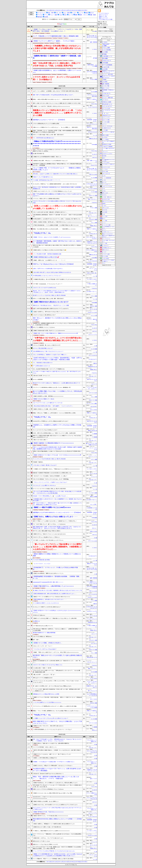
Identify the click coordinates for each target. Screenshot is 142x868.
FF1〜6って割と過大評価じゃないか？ (43, 348)
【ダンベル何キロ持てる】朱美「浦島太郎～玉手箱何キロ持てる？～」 (50, 212)
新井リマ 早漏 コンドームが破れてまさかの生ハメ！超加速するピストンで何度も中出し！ (55, 521)
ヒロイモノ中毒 (106, 86)
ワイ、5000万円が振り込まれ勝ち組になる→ (44, 138)
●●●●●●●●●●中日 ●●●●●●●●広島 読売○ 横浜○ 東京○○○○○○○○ (48, 582)
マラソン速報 (94, 296)
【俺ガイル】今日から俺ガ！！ (41, 440)
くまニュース (94, 384)
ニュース (81, 13)
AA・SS (71, 15)
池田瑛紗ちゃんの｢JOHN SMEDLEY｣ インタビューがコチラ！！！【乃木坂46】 (57, 512)
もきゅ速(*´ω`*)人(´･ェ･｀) (107, 232)
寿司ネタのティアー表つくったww (41, 841)
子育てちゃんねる (93, 174)
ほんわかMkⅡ (94, 407)
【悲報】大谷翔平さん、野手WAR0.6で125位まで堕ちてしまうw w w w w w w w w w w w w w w (56, 312)
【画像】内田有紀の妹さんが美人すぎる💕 (46, 257)
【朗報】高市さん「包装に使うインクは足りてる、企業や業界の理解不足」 (51, 743)
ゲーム (46, 15)
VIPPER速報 (94, 145)
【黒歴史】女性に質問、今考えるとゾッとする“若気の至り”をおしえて (50, 161)
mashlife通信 (94, 258)
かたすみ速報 (94, 92)
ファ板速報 (95, 434)
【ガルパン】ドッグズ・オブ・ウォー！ (43, 646)
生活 (65, 15)
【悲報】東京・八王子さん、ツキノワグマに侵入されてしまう (48, 838)
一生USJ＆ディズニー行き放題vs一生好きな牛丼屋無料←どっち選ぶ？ (50, 476)
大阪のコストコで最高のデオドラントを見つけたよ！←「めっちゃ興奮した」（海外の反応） (56, 127)
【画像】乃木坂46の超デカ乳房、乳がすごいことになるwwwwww (49, 331)
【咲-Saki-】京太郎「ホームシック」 (42, 376)
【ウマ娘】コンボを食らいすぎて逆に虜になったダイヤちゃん (48, 540)
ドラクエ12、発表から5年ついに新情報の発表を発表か (46, 199)
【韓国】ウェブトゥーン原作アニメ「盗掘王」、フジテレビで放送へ (54, 41)
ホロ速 (95, 538)
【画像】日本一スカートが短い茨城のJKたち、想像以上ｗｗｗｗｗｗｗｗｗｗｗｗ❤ (55, 333)
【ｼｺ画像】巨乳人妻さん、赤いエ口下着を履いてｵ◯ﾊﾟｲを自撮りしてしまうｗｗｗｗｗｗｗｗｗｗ (57, 279)
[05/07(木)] (84, 10)
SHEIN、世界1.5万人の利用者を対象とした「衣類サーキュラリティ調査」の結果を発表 (54, 433)
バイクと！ (104, 223)
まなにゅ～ (95, 528)
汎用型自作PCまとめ (92, 366)
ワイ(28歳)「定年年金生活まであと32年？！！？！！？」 (47, 180)
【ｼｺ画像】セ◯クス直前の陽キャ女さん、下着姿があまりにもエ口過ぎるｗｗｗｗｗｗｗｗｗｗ (56, 469)
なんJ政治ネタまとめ (106, 128)
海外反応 (40, 17)
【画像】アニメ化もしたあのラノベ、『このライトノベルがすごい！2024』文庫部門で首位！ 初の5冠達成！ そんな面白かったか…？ (57, 30)
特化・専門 (51, 13)
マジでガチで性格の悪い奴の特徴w (42, 560)
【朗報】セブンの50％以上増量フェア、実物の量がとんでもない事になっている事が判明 (55, 618)
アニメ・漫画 (53, 15)
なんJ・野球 (67, 13)
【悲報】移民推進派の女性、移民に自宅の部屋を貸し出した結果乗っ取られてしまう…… (55, 594)
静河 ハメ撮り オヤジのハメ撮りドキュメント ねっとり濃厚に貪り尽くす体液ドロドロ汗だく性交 (57, 103)
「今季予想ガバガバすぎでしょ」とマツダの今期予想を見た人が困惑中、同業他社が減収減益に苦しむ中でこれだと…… (57, 339)
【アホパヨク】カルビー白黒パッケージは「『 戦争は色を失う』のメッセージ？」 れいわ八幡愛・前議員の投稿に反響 (56, 671)
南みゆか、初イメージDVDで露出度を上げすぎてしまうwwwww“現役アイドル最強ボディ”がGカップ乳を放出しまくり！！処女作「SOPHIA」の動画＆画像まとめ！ (57, 292)
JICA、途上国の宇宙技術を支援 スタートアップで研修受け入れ (49, 369)
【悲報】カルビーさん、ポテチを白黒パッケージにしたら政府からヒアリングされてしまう (55, 805)
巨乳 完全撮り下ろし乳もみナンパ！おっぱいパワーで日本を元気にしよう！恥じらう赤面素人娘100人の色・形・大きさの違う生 (57, 786)
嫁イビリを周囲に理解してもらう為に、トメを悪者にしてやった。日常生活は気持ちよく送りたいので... (57, 392)
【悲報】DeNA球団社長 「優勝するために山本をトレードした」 (49, 573)
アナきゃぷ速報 (94, 79)
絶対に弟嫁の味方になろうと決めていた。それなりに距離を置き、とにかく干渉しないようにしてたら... (57, 722)
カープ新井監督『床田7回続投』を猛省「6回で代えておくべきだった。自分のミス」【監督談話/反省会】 (57, 242)
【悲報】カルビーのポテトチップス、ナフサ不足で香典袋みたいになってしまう (53, 191)
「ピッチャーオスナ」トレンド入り (42, 564)
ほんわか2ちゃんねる (106, 167)
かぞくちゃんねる (93, 393)
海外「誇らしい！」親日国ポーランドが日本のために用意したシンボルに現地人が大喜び (57, 319)
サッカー (74, 13)
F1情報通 (104, 79)
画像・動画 (93, 15)
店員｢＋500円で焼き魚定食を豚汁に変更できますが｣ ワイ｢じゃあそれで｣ (51, 309)
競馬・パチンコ (84, 15)
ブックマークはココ (104, 13)
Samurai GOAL (94, 165)
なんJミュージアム (93, 334)
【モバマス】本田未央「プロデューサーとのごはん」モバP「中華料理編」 (51, 479)
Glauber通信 (94, 31)
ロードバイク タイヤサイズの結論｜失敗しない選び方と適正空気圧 (49, 489)
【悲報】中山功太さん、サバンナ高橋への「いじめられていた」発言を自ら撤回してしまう (55, 783)
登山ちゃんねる (106, 95)
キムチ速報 (105, 52)
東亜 (87, 13)
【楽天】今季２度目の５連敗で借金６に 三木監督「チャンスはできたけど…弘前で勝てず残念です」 (57, 751)
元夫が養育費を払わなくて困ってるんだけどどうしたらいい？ (48, 351)
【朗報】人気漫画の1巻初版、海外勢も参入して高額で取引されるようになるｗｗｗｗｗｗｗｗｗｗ (57, 222)
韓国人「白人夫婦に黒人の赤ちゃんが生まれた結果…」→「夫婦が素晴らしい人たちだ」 (55, 229)
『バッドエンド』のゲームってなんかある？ (45, 649)
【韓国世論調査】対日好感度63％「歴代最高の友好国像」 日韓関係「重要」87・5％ (57, 577)
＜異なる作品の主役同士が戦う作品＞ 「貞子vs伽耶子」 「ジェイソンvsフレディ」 (53, 406)
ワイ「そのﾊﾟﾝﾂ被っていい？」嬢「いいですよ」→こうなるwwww (49, 524)
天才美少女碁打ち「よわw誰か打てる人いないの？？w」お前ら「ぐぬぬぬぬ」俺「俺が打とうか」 (57, 219)
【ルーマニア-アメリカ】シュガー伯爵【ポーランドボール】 (48, 403)
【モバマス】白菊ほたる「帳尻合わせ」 (43, 636)
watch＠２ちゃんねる (92, 312)
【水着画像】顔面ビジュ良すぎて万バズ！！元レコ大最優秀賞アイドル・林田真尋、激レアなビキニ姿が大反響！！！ (57, 500)
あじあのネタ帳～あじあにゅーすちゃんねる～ (92, 37)
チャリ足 (95, 135)
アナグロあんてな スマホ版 (106, 19)
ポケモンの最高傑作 (38, 379)
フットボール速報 (93, 493)
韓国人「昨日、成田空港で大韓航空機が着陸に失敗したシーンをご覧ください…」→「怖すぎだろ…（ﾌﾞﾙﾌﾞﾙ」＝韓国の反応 (56, 778)
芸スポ (92, 13)
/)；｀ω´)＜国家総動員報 (107, 178)
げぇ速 (95, 483)
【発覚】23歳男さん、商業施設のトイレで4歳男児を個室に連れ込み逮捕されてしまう (54, 824)
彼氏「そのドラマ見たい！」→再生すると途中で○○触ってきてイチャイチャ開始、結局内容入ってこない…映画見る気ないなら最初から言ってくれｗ (58, 504)
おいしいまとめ (94, 309)
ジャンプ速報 (94, 601)
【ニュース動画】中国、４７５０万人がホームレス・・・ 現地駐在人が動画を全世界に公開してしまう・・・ (57, 169)
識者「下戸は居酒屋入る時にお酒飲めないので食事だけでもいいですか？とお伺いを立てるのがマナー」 (57, 195)
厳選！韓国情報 (94, 42)
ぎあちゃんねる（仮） (92, 273)
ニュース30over (105, 169)
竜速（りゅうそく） (93, 199)
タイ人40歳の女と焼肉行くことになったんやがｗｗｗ (46, 603)
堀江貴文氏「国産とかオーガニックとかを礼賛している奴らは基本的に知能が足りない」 (57, 656)
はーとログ (104, 252)
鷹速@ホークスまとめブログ (107, 234)
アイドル (40, 15)
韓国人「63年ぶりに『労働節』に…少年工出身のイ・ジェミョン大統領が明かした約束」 (55, 413)
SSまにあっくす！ (93, 213)
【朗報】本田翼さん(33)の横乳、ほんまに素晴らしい (46, 801)
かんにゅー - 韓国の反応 (108, 98)
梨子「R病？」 (37, 640)
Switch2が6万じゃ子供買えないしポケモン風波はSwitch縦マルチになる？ (51, 421)
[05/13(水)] (49, 10)
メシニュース (94, 477)
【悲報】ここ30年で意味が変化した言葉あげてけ (45, 758)
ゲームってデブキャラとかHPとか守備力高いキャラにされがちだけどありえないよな (54, 851)
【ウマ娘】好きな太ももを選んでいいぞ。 (43, 626)
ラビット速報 (94, 223)
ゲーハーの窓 (94, 315)
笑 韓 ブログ (105, 113)
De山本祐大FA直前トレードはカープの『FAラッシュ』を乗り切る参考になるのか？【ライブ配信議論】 (57, 770)
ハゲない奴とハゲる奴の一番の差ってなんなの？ (45, 465)
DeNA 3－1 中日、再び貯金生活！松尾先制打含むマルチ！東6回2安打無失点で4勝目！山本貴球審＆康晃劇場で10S (57, 188)
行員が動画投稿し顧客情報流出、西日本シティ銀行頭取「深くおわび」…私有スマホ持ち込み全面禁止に (57, 216)
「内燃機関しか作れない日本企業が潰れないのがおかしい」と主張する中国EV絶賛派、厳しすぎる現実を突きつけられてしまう (57, 48)
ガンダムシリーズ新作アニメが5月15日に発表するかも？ (47, 607)
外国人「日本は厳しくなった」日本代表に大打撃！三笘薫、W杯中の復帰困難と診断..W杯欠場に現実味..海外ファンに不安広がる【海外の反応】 (57, 131)
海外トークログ (94, 779)
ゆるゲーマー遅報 (93, 196)
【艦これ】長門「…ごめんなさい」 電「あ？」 (45, 675)
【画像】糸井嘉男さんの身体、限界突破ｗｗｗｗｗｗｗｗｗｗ (48, 396)
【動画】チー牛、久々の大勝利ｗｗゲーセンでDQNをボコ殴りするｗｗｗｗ (52, 597)
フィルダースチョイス (92, 124)
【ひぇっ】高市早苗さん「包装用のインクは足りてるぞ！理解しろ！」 (50, 355)
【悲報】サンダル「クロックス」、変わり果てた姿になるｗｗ (48, 726)
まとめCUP (95, 154)
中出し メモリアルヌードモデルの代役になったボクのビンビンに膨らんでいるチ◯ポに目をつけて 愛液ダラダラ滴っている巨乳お (57, 150)
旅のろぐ (104, 218)
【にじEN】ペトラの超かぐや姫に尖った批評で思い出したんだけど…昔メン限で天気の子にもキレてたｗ (57, 372)
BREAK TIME (105, 210)
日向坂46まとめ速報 (107, 102)
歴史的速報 (104, 156)
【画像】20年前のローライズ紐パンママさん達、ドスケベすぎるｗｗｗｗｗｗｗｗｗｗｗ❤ (57, 455)
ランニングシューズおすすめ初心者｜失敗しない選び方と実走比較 (49, 459)
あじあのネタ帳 (106, 67)
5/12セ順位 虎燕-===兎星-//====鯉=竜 (42, 668)
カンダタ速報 (94, 178)
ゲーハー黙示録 (105, 139)
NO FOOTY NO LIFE (93, 132)
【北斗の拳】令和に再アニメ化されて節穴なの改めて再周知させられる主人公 (52, 272)
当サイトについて (103, 15)
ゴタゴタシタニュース (92, 662)
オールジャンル (42, 13)
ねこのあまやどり (105, 246)
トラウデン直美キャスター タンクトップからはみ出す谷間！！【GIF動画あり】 (57, 78)
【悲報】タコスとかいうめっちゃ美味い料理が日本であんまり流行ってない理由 (53, 793)
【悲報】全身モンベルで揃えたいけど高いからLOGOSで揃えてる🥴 (50, 250)
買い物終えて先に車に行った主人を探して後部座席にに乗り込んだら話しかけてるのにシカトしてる (57, 590)
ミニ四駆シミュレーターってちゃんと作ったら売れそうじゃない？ (51, 718)
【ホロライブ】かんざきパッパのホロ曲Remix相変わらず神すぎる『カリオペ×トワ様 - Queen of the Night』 (57, 202)
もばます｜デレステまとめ (107, 186)
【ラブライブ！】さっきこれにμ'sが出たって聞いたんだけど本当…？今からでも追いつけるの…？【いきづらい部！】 (57, 682)
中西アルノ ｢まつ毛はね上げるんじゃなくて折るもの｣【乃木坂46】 (54, 264)
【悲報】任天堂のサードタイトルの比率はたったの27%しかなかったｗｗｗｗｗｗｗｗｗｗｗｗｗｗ (57, 611)
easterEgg (104, 191)
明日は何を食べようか (92, 657)
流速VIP (95, 363)
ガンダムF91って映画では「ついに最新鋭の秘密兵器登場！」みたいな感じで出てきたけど (55, 184)
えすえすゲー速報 (93, 219)
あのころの (104, 182)
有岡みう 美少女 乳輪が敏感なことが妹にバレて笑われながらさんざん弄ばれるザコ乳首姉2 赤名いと (57, 452)
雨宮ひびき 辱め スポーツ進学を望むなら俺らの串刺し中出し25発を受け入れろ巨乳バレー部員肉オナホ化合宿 (57, 246)
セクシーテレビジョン (106, 239)
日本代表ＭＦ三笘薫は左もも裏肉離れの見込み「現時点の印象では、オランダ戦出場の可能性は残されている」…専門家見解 (57, 165)
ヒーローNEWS (94, 678)
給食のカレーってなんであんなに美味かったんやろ (45, 844)
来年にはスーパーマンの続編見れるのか (43, 678)
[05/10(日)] (67, 10)
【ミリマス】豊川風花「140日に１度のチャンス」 (45, 747)
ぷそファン (104, 124)
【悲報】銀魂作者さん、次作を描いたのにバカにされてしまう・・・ (50, 599)
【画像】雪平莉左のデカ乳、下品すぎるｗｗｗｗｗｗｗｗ (48, 812)
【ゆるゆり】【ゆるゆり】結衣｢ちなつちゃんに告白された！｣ (48, 774)
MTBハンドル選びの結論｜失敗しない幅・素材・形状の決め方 (48, 299)
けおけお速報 (105, 212)
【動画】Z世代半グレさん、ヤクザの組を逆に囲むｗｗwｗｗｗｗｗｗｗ (51, 816)
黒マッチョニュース (93, 216)
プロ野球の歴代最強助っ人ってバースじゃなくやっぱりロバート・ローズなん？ (53, 729)
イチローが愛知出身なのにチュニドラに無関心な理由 (46, 124)
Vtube (61, 15)
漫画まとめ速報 (94, 497)
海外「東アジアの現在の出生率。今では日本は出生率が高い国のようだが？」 (54, 95)
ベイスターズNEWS (93, 189)
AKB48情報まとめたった (107, 248)
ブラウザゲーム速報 (106, 254)
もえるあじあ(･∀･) (93, 359)
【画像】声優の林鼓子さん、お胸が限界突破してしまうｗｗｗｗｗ (53, 586)
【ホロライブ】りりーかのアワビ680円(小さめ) (44, 288)
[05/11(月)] (61, 10)
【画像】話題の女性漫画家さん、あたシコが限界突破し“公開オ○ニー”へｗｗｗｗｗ (57, 71)
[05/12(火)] (55, 10)
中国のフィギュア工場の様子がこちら (43, 177)
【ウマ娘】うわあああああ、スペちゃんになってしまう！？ (48, 284)
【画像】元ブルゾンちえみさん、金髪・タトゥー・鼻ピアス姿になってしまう (52, 754)
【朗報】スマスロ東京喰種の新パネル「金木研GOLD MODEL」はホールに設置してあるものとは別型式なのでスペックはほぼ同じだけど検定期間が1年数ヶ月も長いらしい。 (58, 855)
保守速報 (95, 58)
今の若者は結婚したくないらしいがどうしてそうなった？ (47, 276)
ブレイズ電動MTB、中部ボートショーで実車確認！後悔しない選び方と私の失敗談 (53, 859)
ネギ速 (95, 745)
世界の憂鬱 (105, 58)
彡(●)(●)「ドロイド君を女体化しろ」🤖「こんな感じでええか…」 (51, 496)
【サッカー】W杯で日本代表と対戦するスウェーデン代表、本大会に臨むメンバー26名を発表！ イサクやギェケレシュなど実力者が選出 (57, 492)
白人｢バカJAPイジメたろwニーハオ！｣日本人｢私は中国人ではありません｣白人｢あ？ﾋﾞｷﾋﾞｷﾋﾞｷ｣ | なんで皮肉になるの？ (57, 808)
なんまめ (104, 176)
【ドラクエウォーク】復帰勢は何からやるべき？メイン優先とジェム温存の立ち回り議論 (55, 706)
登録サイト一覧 (103, 16)
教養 (76, 15)
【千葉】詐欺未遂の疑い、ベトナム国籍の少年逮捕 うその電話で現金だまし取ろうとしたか (56, 225)
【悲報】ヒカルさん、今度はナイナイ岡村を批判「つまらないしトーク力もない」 (53, 766)
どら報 (95, 346)
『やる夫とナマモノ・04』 (42, 233)
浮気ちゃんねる (94, 531)
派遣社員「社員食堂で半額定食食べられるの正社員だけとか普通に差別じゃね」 (53, 473)
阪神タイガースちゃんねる (107, 201)
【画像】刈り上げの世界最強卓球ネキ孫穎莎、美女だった (47, 157)
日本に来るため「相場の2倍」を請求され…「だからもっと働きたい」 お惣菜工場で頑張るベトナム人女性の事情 (57, 630)
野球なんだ (95, 730)
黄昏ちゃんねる (105, 193)
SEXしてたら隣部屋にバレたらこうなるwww (44, 327)
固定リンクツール (103, 18)
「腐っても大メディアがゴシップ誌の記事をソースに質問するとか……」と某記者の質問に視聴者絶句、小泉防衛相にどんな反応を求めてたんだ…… (57, 547)
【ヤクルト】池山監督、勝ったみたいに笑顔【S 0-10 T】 (47, 345)
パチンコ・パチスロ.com (107, 126)
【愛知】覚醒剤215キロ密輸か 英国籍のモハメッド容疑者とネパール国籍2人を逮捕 (57, 555)
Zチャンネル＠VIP (93, 355)
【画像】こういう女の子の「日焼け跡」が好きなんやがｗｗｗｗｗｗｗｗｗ (51, 106)
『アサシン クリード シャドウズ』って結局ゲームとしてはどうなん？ (50, 482)
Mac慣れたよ (36, 621)
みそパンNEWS (94, 410)
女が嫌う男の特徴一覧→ (39, 154)
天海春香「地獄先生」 (38, 462)
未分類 (46, 17)
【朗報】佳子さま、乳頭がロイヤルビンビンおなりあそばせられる (49, 534)
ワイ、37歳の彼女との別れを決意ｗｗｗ (43, 363)
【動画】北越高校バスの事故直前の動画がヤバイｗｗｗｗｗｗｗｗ (53, 443)
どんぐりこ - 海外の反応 (108, 74)
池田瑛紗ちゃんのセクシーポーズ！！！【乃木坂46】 (49, 120)
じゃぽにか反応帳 (105, 258)
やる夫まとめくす (93, 234)
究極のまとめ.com (93, 139)
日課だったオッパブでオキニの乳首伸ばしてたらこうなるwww (48, 789)
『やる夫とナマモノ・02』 (42, 715)
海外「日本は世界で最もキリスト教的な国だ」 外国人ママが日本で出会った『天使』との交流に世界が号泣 (57, 64)
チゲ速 (103, 189)
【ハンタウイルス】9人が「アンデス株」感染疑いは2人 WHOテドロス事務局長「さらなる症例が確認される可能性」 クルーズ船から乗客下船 (57, 848)
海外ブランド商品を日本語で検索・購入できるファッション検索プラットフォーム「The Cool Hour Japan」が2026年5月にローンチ (57, 436)
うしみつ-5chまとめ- (92, 107)
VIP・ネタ (59, 13)
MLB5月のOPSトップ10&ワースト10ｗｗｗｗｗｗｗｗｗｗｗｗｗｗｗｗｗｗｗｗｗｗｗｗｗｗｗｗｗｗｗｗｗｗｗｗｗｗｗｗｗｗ (58, 798)
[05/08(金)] (79, 10)
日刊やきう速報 (94, 306)
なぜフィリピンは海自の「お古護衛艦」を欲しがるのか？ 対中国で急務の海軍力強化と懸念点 (56, 91)
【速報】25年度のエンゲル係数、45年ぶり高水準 (45, 409)
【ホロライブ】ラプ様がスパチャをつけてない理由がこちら (48, 665)
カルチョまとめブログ (107, 106)
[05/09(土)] (73, 10)
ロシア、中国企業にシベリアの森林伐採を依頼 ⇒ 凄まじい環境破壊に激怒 (56, 36)
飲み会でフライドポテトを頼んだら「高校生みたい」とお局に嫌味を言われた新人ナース (57, 383)
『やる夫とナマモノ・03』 (42, 417)
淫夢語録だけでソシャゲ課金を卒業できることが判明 (46, 694)
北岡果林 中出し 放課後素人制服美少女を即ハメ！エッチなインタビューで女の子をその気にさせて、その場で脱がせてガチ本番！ (57, 324)
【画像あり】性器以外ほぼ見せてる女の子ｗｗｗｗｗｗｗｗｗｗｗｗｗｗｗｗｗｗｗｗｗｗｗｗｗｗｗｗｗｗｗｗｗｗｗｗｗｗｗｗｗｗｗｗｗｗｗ (57, 144)
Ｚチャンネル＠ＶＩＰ (106, 184)
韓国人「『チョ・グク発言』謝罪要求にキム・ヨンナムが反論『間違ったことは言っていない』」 (57, 711)
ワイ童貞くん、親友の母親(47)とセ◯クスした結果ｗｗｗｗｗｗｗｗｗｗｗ (51, 831)
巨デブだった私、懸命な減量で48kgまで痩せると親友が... (47, 531)
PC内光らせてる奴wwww (39, 615)
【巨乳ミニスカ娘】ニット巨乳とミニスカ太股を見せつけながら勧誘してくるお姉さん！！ (57, 207)
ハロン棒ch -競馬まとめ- (107, 197)
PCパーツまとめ (93, 616)
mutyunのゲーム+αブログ (107, 154)
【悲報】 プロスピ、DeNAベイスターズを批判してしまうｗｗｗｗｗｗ (52, 237)
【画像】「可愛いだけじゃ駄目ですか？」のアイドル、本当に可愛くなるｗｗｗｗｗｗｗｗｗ (56, 652)
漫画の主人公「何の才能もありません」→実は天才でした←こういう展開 (51, 305)
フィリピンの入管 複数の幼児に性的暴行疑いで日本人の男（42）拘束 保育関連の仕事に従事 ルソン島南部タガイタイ (57, 690)
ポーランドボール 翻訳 (92, 403)
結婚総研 (104, 203)
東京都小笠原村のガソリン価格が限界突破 (44, 633)
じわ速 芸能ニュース (107, 56)
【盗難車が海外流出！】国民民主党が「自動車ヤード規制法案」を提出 (57, 57)
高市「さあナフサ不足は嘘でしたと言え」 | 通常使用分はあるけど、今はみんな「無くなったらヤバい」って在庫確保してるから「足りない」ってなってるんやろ (57, 740)
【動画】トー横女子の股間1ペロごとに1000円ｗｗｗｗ (52, 507)
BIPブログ (95, 157)
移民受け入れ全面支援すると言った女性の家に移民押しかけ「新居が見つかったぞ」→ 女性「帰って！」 (57, 661)
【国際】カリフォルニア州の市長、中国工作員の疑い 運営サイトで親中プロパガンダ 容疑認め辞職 (57, 698)
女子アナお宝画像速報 (107, 65)
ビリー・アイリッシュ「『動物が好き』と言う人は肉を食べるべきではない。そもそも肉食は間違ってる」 (57, 835)
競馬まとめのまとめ (93, 431)
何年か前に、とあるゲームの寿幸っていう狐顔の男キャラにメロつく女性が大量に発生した (55, 174)
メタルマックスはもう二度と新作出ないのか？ (44, 315)
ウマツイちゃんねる (93, 541)
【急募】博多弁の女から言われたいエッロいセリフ (51, 302)
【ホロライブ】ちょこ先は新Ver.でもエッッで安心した (46, 537)
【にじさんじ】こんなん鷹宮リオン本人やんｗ (44, 485)
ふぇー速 (95, 181)
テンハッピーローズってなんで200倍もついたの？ (45, 430)
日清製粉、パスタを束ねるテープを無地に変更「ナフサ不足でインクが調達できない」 (54, 762)
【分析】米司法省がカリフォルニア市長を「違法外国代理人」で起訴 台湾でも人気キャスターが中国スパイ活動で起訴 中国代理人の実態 (57, 359)
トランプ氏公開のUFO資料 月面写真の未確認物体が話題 (47, 254)
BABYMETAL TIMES (106, 199)
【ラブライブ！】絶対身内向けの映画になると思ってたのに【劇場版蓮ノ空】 (52, 387)
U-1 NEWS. (95, 49)
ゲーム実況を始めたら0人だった (42, 366)
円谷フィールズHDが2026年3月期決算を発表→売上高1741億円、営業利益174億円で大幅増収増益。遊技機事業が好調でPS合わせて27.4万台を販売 (58, 448)
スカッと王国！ (94, 504)
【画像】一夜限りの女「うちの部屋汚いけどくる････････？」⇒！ (49, 260)
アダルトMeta (94, 104)
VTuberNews (94, 203)
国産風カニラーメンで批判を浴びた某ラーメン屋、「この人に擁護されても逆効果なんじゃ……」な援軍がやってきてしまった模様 (57, 113)
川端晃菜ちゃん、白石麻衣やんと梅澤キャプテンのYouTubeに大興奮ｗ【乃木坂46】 (57, 426)
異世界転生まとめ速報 (107, 144)
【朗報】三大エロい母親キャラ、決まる (44, 399)
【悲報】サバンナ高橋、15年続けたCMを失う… (48, 643)
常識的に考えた (94, 226)
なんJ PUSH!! (105, 137)
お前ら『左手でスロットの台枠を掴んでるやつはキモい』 (48, 269)
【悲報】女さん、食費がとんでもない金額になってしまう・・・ (55, 517)
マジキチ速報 (94, 192)
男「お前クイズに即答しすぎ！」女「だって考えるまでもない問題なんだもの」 (53, 686)
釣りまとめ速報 (105, 256)
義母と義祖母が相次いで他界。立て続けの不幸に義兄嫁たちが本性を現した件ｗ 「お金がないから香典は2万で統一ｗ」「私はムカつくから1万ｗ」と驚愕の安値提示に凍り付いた (57, 528)
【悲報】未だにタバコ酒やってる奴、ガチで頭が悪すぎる (47, 827)
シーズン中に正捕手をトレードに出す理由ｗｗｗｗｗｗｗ (47, 702)
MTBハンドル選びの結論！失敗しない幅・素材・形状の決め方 (48, 135)
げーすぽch (104, 206)
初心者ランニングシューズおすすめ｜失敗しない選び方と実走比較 (49, 295)
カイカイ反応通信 (106, 50)
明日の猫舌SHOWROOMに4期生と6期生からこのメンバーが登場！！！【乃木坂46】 (57, 820)
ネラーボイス (94, 643)
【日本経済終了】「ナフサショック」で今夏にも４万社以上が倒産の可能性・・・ (55, 568)
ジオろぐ (104, 263)
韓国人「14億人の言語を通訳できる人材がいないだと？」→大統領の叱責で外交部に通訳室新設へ (57, 99)
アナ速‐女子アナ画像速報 (107, 147)
